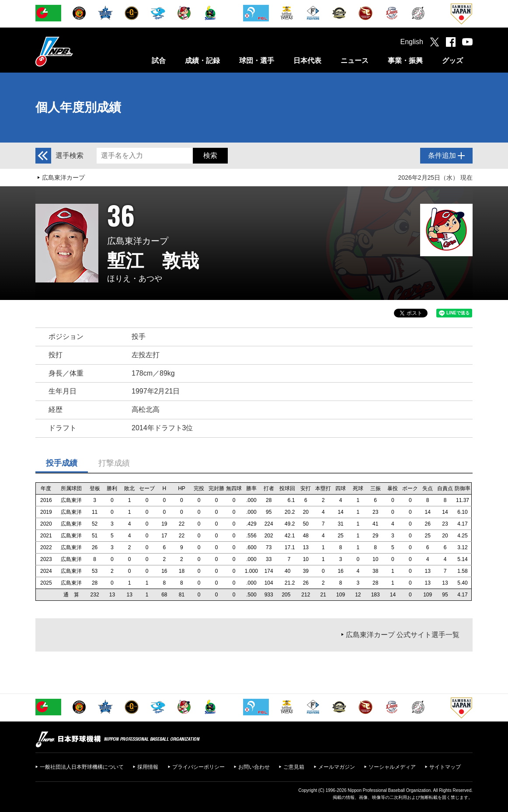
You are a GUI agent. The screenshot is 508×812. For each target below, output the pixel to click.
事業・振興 (405, 61)
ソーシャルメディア (392, 767)
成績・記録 (202, 61)
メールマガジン (337, 767)
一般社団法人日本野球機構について (82, 767)
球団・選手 (257, 61)
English (412, 42)
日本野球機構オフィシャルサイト (76, 51)
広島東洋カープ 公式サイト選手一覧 (403, 635)
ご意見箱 (294, 767)
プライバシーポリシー (198, 767)
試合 (159, 61)
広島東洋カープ (63, 178)
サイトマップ (445, 767)
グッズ (452, 61)
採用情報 (148, 767)
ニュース (355, 61)
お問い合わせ (254, 767)
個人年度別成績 (78, 107)
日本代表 (307, 61)
